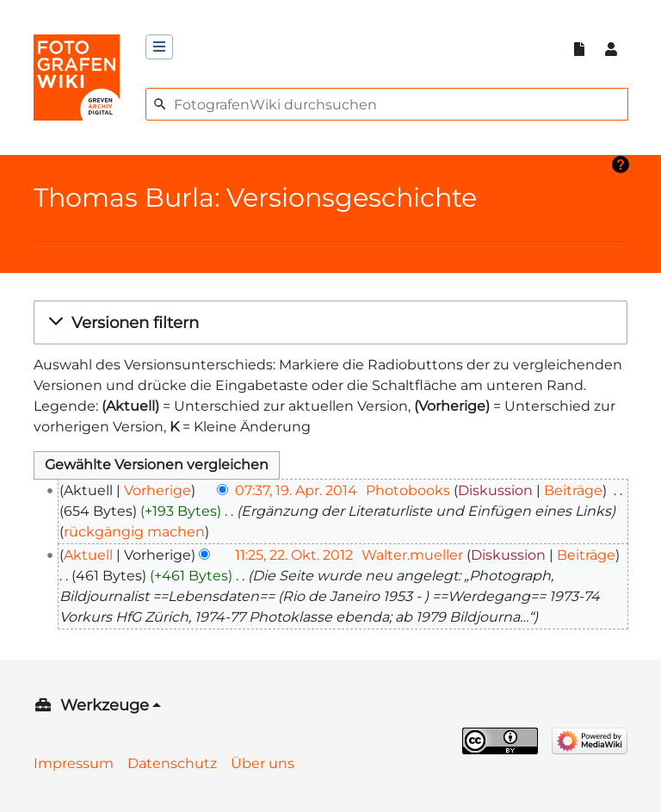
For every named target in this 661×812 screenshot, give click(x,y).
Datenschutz (172, 763)
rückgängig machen (134, 532)
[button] (330, 322)
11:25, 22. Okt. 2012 (294, 555)
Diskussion (495, 490)
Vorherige (158, 490)
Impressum (74, 763)
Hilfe (647, 164)
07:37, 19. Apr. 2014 (296, 490)
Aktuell (88, 555)
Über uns (263, 763)
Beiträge (573, 490)
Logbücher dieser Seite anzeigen (92, 264)
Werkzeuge (105, 705)
